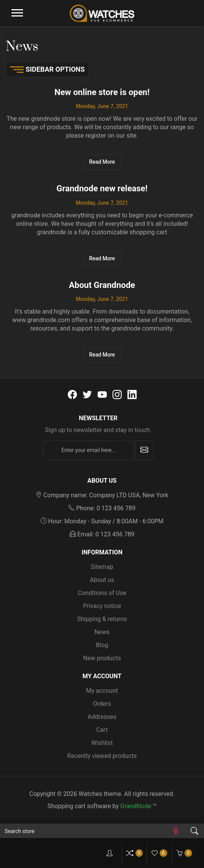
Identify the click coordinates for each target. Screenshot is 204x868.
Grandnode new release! (102, 188)
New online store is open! (102, 92)
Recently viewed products (102, 756)
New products (102, 658)
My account (102, 691)
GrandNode (136, 806)
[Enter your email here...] (89, 450)
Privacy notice (102, 606)
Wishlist (102, 743)
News (102, 632)
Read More (102, 162)
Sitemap (102, 567)
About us (102, 580)
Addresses (102, 717)
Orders (102, 704)
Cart (102, 730)
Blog (102, 645)
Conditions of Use (102, 593)
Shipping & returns (102, 619)
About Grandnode (102, 285)
